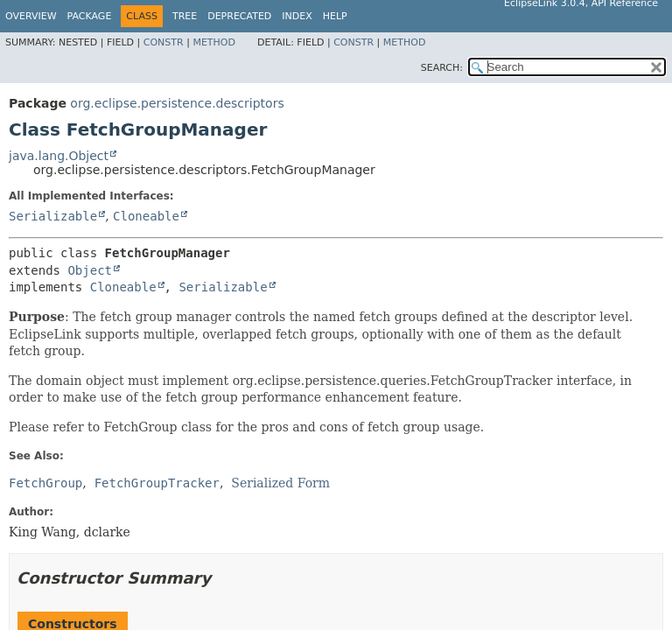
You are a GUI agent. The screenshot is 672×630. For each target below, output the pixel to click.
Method (214, 42)
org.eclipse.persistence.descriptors (177, 103)
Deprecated (239, 16)
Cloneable (146, 216)
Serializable (53, 216)
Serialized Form (280, 483)
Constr (164, 42)
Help (335, 16)
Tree (185, 16)
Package (90, 16)
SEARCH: (442, 68)
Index (297, 16)
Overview (31, 16)
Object (90, 270)
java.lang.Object (59, 156)
